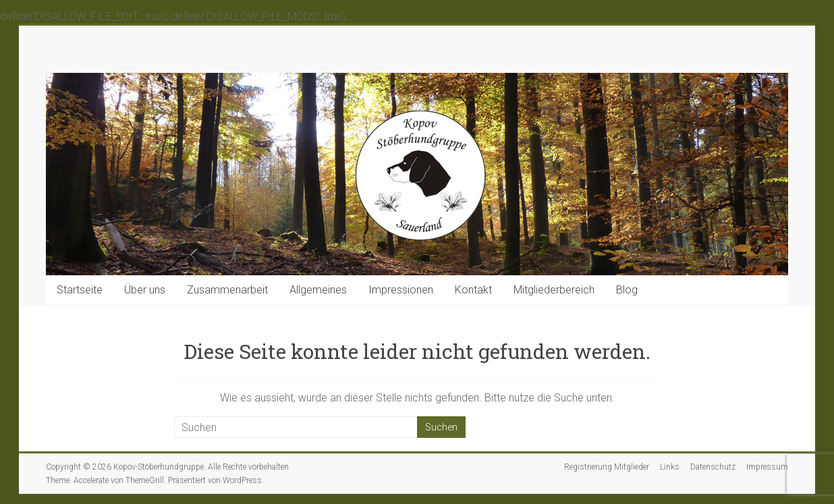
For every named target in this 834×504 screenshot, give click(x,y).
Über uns (145, 290)
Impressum (767, 467)
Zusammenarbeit (227, 290)
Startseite (80, 290)
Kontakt (473, 290)
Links (670, 467)
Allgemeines (318, 290)
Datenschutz (713, 467)
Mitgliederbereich (554, 290)
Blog (627, 290)
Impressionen (401, 290)
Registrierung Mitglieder (607, 467)
